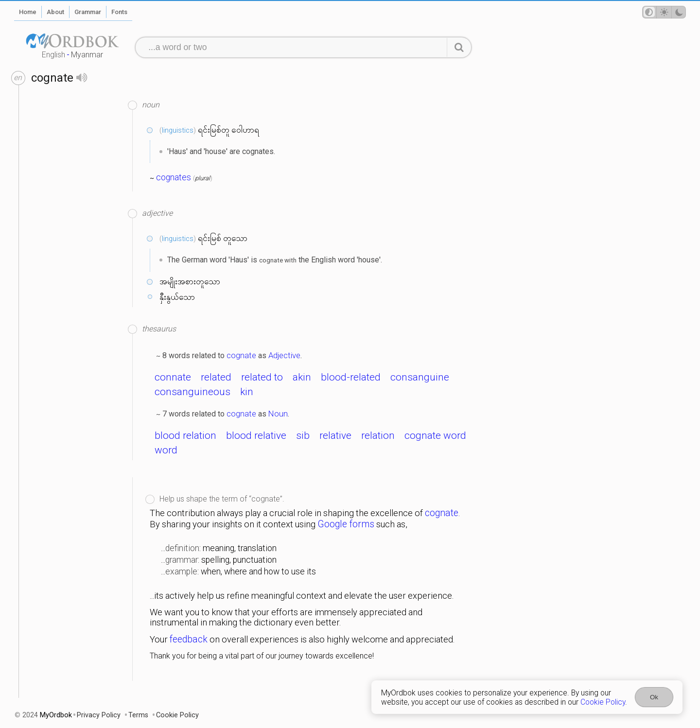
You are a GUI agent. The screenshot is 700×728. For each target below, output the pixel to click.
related (216, 377)
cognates (174, 177)
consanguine (420, 377)
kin (247, 392)
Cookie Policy (603, 702)
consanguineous (192, 392)
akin (302, 377)
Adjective (284, 355)
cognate (241, 355)
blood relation (185, 435)
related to (262, 377)
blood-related (351, 377)
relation (378, 435)
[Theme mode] (664, 12)
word (166, 450)
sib (303, 435)
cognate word (435, 435)
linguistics (178, 130)
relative (335, 435)
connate (173, 377)
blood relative (256, 435)
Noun (278, 414)
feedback (189, 639)
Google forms (346, 524)
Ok (654, 697)
